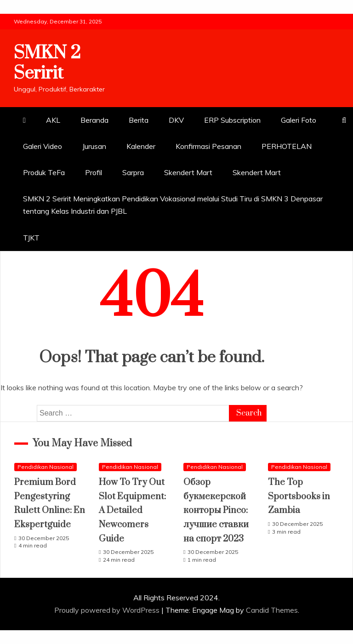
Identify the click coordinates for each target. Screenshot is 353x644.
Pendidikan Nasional (46, 467)
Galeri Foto (299, 120)
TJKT (31, 238)
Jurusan (94, 146)
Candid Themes (272, 610)
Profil (94, 172)
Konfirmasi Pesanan (208, 146)
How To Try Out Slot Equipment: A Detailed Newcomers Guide (132, 510)
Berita (139, 120)
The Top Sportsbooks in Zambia (299, 496)
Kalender (141, 146)
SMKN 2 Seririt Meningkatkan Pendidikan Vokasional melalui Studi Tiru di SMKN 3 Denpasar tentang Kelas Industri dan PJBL (173, 205)
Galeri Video (43, 146)
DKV (176, 120)
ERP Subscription (232, 120)
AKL (53, 120)
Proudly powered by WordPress (108, 610)
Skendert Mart (188, 172)
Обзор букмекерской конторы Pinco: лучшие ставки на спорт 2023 (216, 510)
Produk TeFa (44, 172)
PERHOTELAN (287, 146)
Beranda (94, 120)
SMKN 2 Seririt (47, 63)
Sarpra (133, 172)
